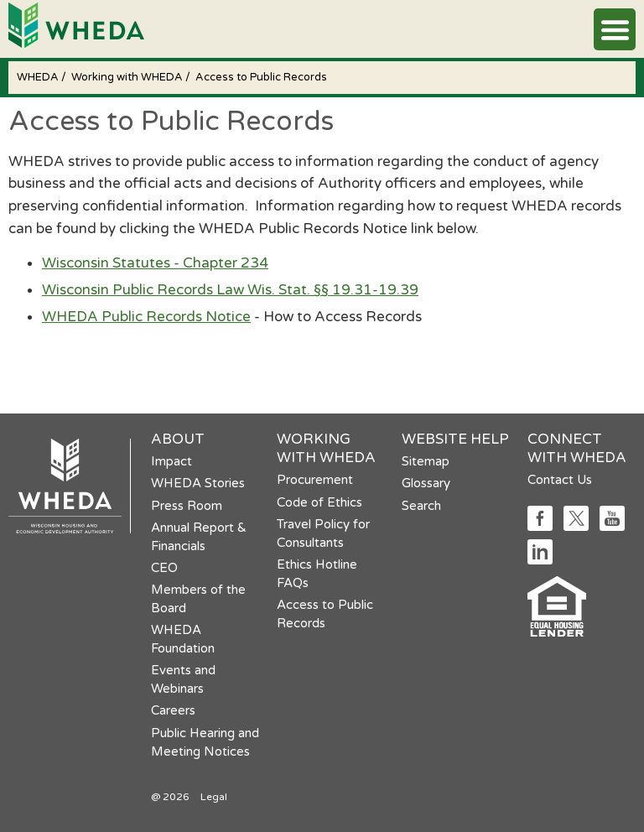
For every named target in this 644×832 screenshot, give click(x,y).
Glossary (426, 483)
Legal (214, 797)
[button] (615, 29)
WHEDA (39, 77)
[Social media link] (540, 526)
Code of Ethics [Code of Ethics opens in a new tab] (319, 502)
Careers (173, 710)
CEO (164, 568)
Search (421, 506)
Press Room (187, 506)
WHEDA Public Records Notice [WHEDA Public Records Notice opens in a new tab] (146, 317)
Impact (171, 461)
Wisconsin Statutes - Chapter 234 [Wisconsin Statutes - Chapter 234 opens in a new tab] (155, 263)
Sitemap (426, 461)
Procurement (315, 480)
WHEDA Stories (198, 483)
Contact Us (560, 480)
